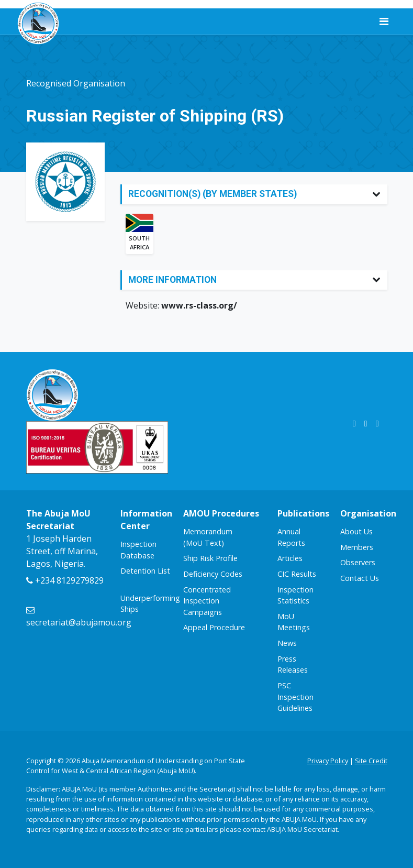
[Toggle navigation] (384, 21)
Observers (358, 562)
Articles (290, 558)
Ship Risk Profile (210, 558)
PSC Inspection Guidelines (295, 697)
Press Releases (293, 664)
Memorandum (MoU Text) (208, 537)
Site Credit (371, 761)
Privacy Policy (328, 761)
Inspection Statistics (295, 595)
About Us (356, 531)
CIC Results (297, 574)
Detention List (145, 571)
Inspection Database (138, 550)
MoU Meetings (294, 622)
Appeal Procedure (214, 627)
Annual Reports (291, 537)
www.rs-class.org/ (199, 305)
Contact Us (360, 578)
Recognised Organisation (76, 83)
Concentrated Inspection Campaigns (207, 601)
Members (357, 547)
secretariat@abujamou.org (79, 617)
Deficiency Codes (213, 574)
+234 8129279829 (65, 580)
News (287, 643)
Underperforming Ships (150, 604)
